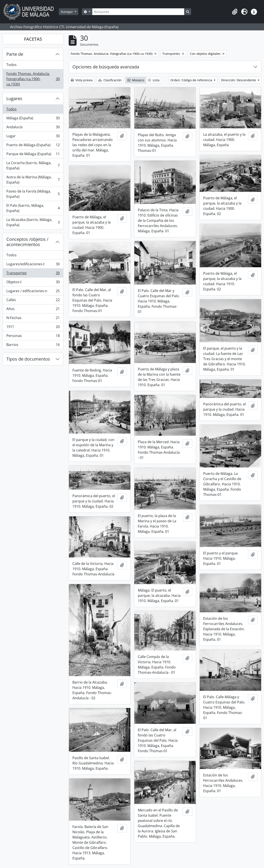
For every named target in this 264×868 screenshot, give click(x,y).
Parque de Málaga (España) (33, 155)
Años (33, 310)
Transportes (33, 274)
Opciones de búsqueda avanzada (106, 67)
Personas (33, 337)
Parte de (15, 54)
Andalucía (33, 128)
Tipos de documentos (28, 359)
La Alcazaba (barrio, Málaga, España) (33, 222)
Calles (33, 301)
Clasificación (110, 80)
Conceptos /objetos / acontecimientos (27, 242)
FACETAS (33, 39)
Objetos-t (33, 283)
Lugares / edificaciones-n (33, 292)
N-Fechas (33, 319)
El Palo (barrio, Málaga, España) (33, 208)
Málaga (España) (33, 119)
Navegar (67, 12)
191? (33, 328)
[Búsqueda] (138, 12)
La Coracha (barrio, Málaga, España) (33, 165)
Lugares (14, 98)
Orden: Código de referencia (192, 80)
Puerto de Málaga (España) (33, 146)
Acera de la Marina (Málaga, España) (33, 180)
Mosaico (136, 80)
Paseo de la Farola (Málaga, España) (33, 194)
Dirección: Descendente (239, 80)
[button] (235, 12)
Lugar (33, 137)
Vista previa (82, 80)
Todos (11, 65)
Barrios (33, 345)
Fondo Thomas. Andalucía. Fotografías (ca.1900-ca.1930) (33, 79)
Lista (154, 80)
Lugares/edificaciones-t (33, 265)
